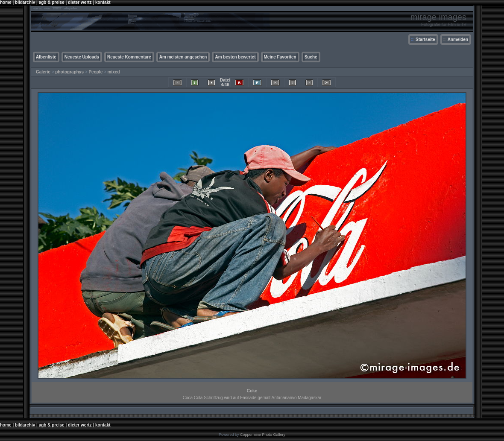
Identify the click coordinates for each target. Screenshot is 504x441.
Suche (311, 57)
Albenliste (46, 57)
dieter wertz (80, 2)
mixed (114, 72)
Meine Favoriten (280, 57)
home (6, 2)
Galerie (43, 72)
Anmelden (458, 39)
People (95, 72)
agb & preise (52, 2)
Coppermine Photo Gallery (263, 435)
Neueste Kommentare (129, 57)
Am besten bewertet (235, 57)
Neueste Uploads (82, 57)
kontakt (103, 2)
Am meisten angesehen (183, 57)
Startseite (425, 39)
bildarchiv (25, 2)
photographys (69, 72)
